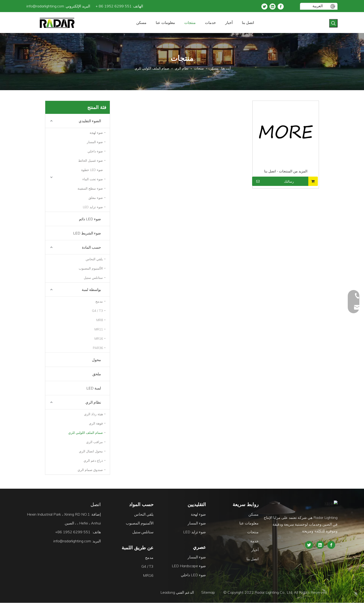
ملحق (97, 374)
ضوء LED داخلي (193, 575)
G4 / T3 (97, 311)
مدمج (99, 301)
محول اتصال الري (91, 451)
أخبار (255, 550)
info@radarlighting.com (45, 6)
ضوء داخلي (95, 151)
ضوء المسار (95, 142)
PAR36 (98, 348)
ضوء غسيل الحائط (91, 161)
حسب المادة (91, 247)
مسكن (253, 514)
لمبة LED (94, 388)
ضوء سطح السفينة (90, 188)
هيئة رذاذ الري (93, 414)
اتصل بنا (253, 559)
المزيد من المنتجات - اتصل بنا (286, 171)
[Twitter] (264, 6)
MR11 (99, 329)
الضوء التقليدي (90, 121)
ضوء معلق (96, 198)
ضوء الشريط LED (87, 233)
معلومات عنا (249, 523)
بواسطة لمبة (91, 290)
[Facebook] (281, 6)
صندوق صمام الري (90, 470)
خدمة (254, 541)
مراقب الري (94, 442)
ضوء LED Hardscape (189, 566)
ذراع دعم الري (93, 461)
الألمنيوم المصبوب (91, 268)
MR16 (99, 339)
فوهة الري (96, 423)
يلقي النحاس (94, 259)
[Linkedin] (273, 6)
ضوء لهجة (96, 133)
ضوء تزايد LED (93, 207)
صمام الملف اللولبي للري (86, 433)
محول (96, 360)
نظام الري (93, 402)
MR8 (100, 320)
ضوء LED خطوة (92, 170)
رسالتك (274, 181)
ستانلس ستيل (93, 278)
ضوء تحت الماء (93, 179)
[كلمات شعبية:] (333, 23)
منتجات (253, 532)
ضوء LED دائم (90, 219)
